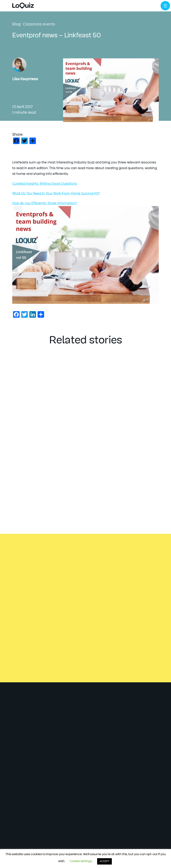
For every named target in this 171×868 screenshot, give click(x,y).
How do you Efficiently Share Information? (45, 203)
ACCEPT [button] (104, 861)
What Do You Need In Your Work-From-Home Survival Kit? (56, 193)
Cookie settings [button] (81, 861)
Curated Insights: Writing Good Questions (45, 184)
